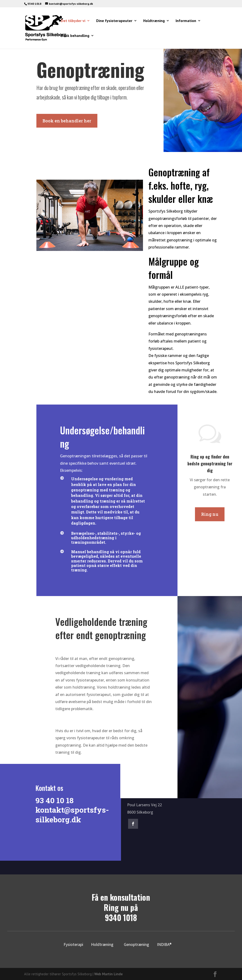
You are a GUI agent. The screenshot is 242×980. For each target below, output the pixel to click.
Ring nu (210, 514)
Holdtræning (154, 21)
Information (186, 21)
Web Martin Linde (108, 974)
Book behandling (75, 36)
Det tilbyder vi (73, 21)
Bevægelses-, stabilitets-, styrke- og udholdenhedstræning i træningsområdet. (106, 538)
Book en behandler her (67, 121)
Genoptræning (136, 944)
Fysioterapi (73, 944)
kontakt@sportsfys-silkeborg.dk (71, 814)
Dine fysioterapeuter (114, 21)
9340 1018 (121, 918)
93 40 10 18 (53, 800)
